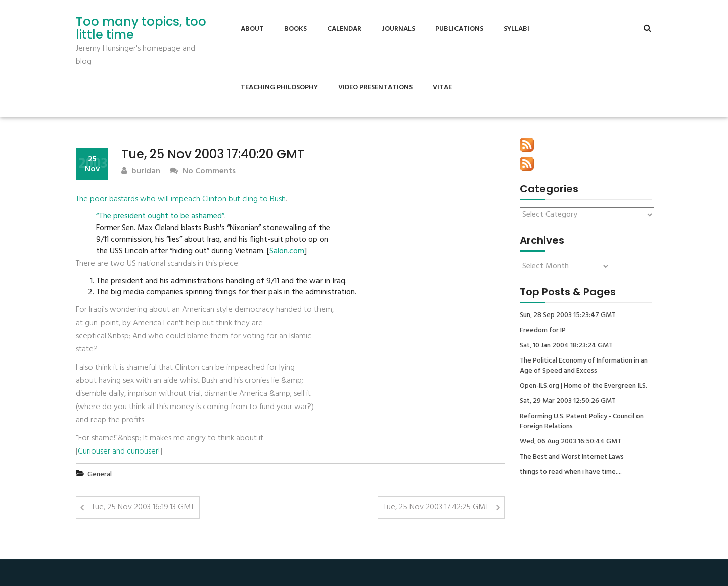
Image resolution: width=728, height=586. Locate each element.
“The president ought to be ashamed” (160, 217)
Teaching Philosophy (279, 88)
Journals (398, 29)
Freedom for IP (543, 331)
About (252, 29)
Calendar (344, 29)
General (100, 475)
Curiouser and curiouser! (119, 452)
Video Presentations (375, 88)
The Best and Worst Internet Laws (572, 457)
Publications (459, 29)
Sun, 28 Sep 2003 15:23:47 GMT (568, 315)
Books (295, 29)
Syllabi (516, 29)
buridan (141, 172)
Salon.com (287, 252)
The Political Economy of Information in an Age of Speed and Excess (584, 366)
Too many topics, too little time (141, 29)
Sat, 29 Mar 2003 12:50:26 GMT (568, 401)
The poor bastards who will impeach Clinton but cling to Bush (181, 199)
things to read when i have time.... (571, 472)
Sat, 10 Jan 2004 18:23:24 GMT (566, 346)
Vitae (442, 88)
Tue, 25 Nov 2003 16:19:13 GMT (143, 507)
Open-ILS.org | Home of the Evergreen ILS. (583, 386)
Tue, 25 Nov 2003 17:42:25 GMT (436, 507)
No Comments (203, 172)
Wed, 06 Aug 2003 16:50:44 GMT (571, 442)
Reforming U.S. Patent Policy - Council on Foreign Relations (582, 422)
